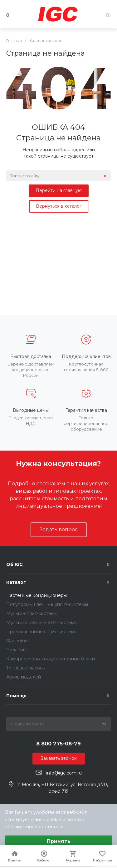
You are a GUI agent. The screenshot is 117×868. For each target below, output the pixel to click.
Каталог (16, 582)
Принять (59, 841)
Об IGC (15, 564)
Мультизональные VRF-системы (42, 623)
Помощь (16, 696)
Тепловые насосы (26, 668)
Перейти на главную (59, 190)
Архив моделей (24, 677)
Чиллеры (16, 650)
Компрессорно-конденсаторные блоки (51, 659)
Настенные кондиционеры (37, 595)
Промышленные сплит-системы (42, 632)
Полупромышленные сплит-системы (47, 604)
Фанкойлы (18, 641)
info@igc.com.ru (64, 773)
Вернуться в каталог (59, 206)
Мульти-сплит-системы (32, 613)
